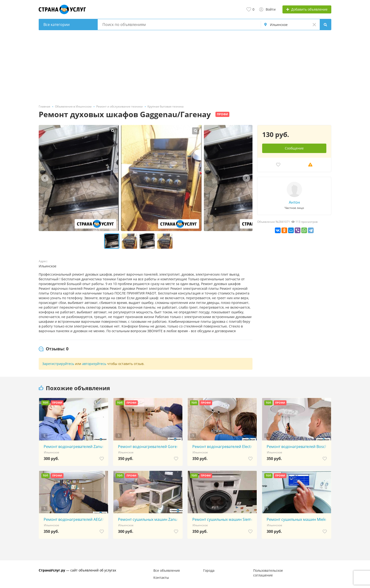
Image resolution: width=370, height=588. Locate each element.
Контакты (161, 578)
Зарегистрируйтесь (58, 364)
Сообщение (294, 148)
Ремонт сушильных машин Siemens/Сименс (223, 519)
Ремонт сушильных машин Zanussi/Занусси (149, 519)
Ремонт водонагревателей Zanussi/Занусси (75, 447)
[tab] (54, 349)
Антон (294, 202)
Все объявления (167, 570)
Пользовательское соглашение (268, 573)
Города (209, 570)
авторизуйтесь (94, 364)
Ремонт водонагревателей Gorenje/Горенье (149, 447)
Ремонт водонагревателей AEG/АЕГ (75, 519)
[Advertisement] (185, 66)
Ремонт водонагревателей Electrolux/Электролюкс (223, 447)
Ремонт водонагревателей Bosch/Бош (298, 447)
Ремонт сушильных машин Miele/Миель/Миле (298, 519)
